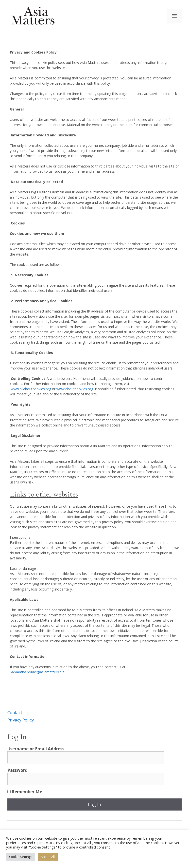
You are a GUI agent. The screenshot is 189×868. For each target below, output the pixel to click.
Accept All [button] (48, 857)
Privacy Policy (21, 720)
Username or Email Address (36, 749)
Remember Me (25, 792)
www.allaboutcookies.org (31, 389)
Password (17, 770)
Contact (15, 712)
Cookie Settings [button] (21, 857)
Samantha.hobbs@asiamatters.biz (37, 672)
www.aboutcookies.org (75, 389)
